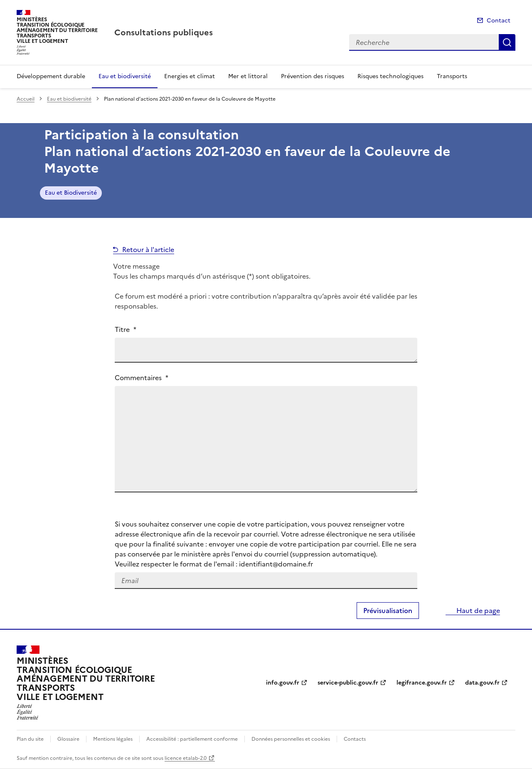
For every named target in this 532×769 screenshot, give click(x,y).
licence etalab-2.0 (186, 758)
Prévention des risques (313, 76)
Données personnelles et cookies (291, 739)
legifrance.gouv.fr (422, 683)
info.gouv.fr (283, 683)
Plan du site (30, 739)
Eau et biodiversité (125, 76)
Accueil (26, 99)
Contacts (355, 739)
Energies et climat (190, 76)
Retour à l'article (148, 250)
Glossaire (68, 739)
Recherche (507, 42)
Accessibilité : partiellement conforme (192, 739)
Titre (126, 329)
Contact (499, 21)
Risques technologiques (390, 76)
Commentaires (142, 378)
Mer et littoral (248, 76)
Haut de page (477, 611)
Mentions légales (113, 739)
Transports (452, 76)
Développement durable (51, 76)
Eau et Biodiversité (71, 193)
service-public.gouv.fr (348, 683)
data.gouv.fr (482, 683)
